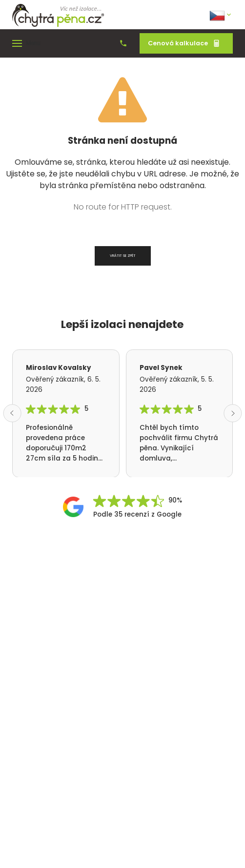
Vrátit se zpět (123, 256)
